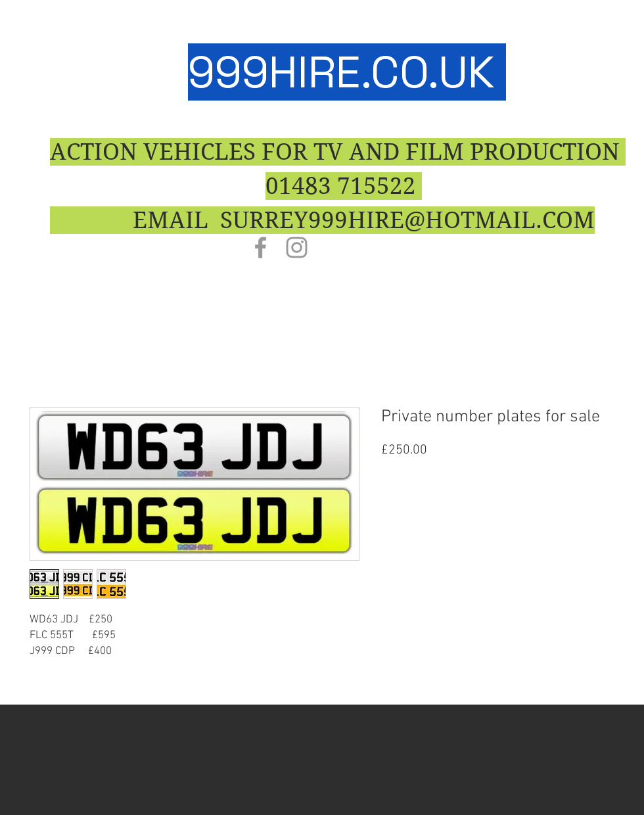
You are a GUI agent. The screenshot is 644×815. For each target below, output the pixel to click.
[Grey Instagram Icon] (297, 247)
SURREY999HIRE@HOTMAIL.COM (407, 220)
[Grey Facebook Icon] (261, 247)
